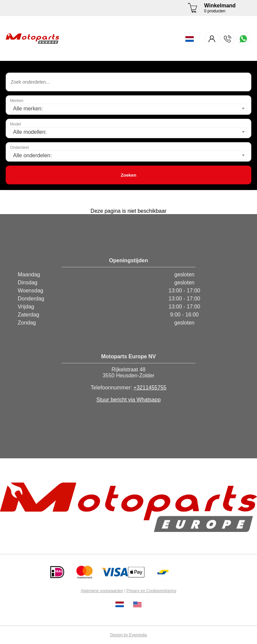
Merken (17, 101)
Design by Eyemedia (128, 635)
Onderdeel (19, 148)
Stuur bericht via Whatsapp (128, 400)
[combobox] (128, 108)
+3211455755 (150, 388)
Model (16, 124)
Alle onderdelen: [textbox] (32, 155)
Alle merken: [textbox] (28, 109)
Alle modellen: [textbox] (30, 132)
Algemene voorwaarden (102, 591)
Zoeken (129, 175)
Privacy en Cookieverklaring (151, 591)
